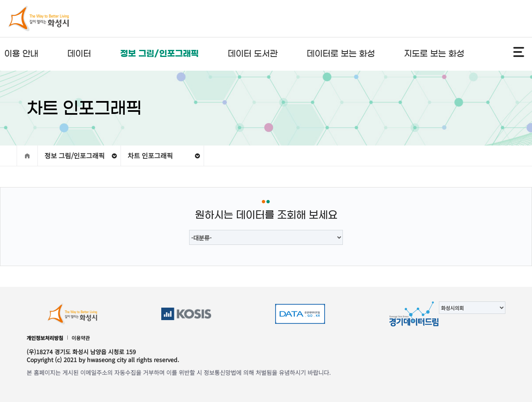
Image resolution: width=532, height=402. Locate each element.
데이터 (79, 54)
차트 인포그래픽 (150, 155)
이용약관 (81, 338)
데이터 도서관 (253, 54)
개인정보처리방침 (45, 338)
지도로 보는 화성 (434, 54)
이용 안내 (21, 54)
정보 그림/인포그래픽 (159, 54)
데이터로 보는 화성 (341, 54)
